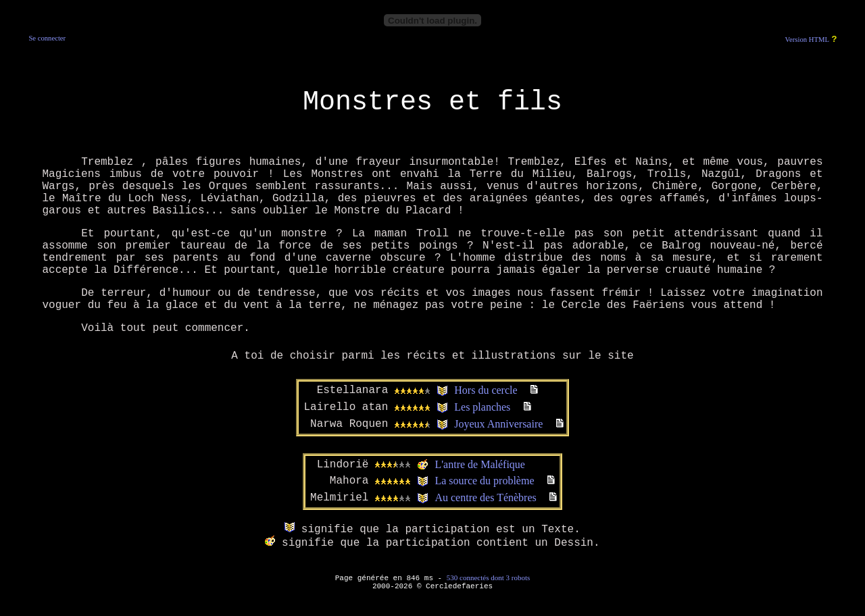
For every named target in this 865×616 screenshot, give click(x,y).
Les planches (482, 407)
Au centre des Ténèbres (485, 497)
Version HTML (807, 40)
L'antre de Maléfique (479, 464)
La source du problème (484, 481)
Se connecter (47, 38)
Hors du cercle (486, 390)
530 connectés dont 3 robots (488, 577)
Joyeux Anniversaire (498, 424)
